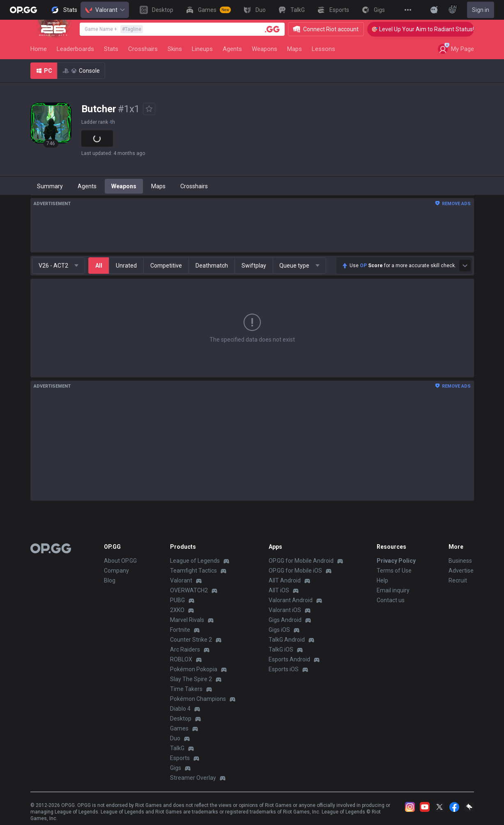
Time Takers (186, 689)
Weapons (265, 49)
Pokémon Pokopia (194, 669)
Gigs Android (285, 620)
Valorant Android (291, 600)
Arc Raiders (185, 649)
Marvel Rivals (187, 620)
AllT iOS (279, 590)
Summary (50, 186)
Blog (110, 580)
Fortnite (180, 630)
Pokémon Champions (198, 699)
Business (460, 561)
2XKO (177, 610)
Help (382, 580)
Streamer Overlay (193, 778)
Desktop (181, 719)
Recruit (458, 580)
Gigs (176, 768)
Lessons (323, 49)
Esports (180, 758)
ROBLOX (181, 659)
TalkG (177, 748)
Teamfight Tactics (193, 571)
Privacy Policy (396, 561)
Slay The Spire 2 (191, 679)
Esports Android (289, 659)
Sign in (481, 10)
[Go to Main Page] (23, 10)
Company (116, 571)
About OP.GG (120, 561)
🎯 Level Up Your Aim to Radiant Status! (431, 29)
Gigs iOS (279, 630)
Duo (175, 738)
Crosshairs (143, 49)
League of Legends (195, 561)
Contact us (391, 600)
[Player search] (272, 29)
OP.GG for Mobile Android (301, 561)
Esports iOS (284, 669)
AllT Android (285, 580)
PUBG (177, 600)
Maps (295, 49)
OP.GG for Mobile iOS (295, 571)
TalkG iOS (281, 649)
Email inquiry (393, 590)
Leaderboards (75, 49)
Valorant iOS (285, 610)
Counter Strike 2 (191, 640)
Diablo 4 (180, 709)
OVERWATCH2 (189, 590)
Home (39, 49)
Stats (111, 49)
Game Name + (114, 29)
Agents (232, 49)
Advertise (461, 571)
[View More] (408, 10)
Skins (175, 49)
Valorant (105, 10)
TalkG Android (287, 640)
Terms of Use (394, 571)
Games (179, 728)
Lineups (202, 49)
